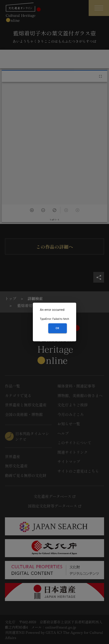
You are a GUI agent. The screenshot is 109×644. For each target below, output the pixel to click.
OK (57, 328)
